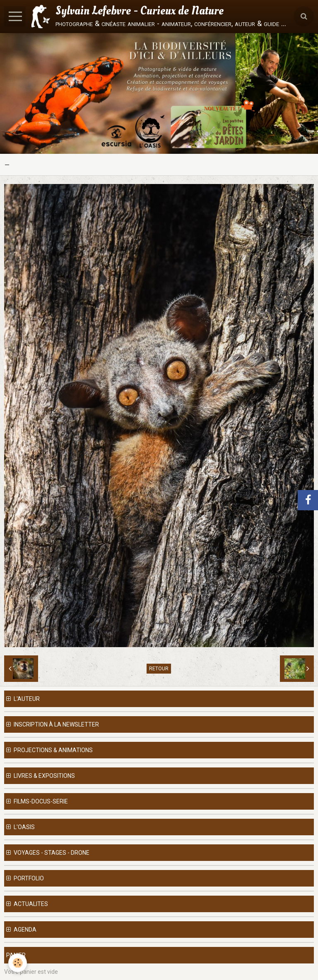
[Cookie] (18, 963)
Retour (159, 669)
